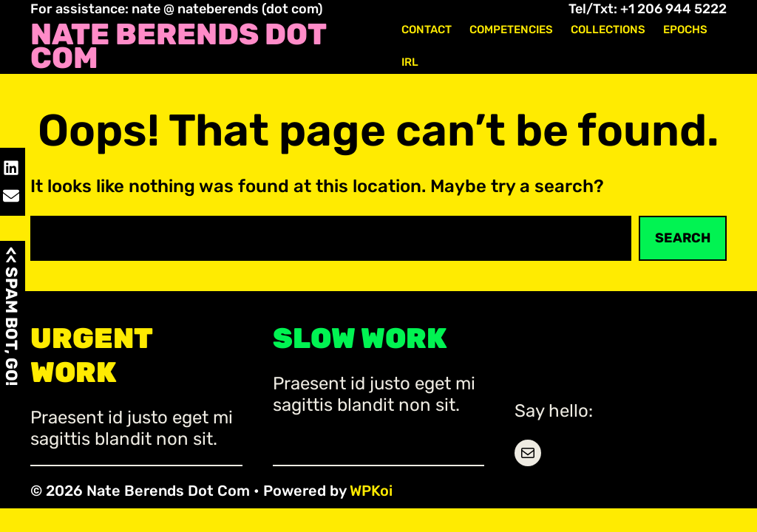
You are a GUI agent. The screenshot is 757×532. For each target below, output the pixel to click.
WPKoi (371, 491)
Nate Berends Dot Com (178, 47)
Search (683, 238)
